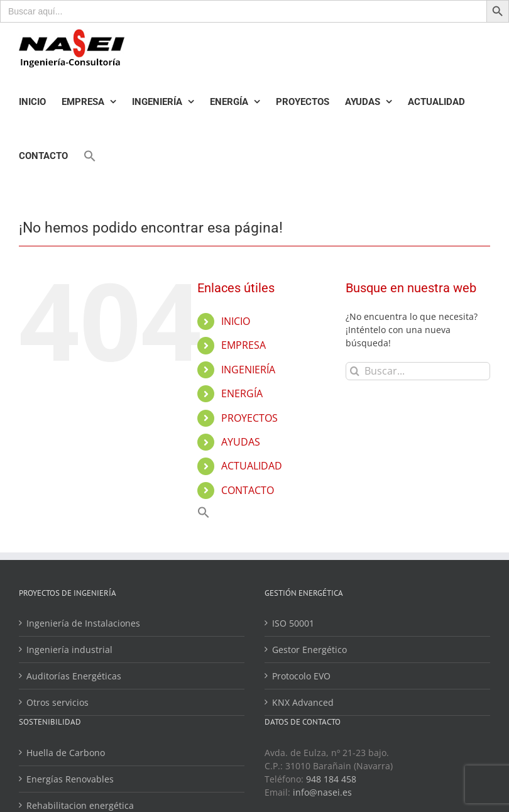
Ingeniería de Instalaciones (83, 623)
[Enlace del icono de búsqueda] (90, 156)
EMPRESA (244, 345)
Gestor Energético (309, 650)
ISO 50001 (293, 623)
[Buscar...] (418, 371)
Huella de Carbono (66, 753)
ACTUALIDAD (252, 466)
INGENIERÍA (248, 370)
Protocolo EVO (301, 676)
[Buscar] (355, 371)
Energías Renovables (70, 779)
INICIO (236, 321)
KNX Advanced (303, 702)
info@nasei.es (322, 792)
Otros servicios (57, 702)
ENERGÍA (242, 393)
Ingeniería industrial (69, 650)
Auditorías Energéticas (74, 676)
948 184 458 (331, 779)
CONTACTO (248, 490)
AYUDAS (241, 442)
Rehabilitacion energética (80, 805)
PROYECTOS (249, 418)
